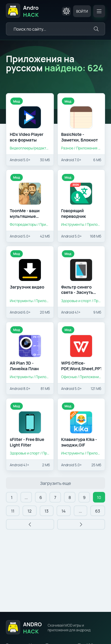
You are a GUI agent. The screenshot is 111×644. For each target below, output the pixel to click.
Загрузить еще (55, 483)
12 (29, 511)
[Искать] (96, 29)
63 (98, 511)
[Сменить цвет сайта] (66, 11)
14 (64, 511)
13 (47, 511)
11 (13, 511)
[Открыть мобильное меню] (99, 11)
